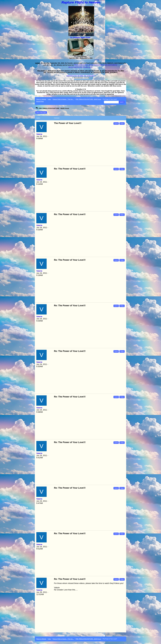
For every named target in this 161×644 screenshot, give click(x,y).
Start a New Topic (41, 112)
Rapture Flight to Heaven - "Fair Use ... (63, 99)
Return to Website (41, 99)
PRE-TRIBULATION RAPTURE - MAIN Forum (88, 99)
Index (49, 99)
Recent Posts (40, 101)
